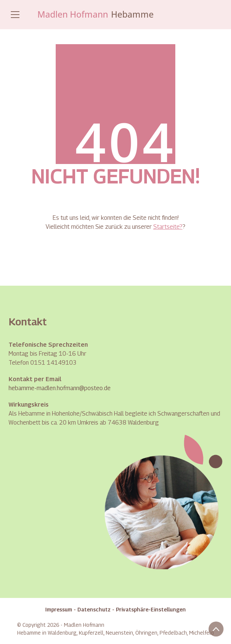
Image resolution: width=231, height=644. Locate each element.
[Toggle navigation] (15, 15)
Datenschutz (94, 609)
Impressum (59, 609)
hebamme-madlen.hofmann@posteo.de (60, 388)
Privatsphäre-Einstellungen (151, 609)
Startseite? (168, 227)
